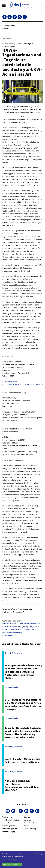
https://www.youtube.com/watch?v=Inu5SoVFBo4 (22, 624)
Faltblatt (6, 28)
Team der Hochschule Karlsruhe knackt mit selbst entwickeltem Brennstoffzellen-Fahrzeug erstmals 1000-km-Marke (23, 733)
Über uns (27, 817)
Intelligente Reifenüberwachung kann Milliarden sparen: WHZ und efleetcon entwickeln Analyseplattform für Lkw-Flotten (23, 672)
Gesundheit (7, 823)
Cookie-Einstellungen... (10, 860)
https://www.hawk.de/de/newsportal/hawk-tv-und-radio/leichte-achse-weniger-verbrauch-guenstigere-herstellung (21, 629)
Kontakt (27, 826)
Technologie (7, 817)
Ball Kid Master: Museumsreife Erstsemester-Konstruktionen (22, 760)
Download (35, 112)
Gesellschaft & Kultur (11, 820)
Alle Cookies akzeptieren (12, 864)
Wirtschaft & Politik (10, 829)
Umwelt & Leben (9, 826)
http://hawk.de (8, 635)
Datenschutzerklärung (31, 823)
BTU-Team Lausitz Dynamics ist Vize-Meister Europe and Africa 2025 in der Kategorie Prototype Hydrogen (23, 704)
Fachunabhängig (9, 832)
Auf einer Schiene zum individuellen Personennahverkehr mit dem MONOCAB (22, 786)
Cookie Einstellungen (31, 829)
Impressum (28, 820)
